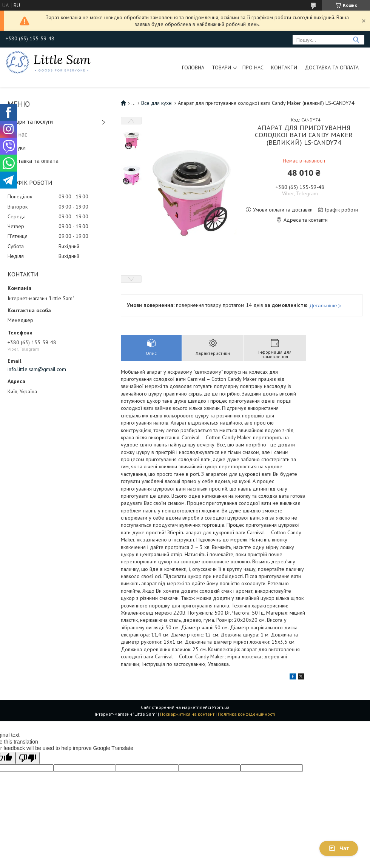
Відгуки (17, 148)
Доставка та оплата (332, 67)
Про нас (253, 67)
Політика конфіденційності (247, 714)
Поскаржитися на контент (187, 714)
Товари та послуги (30, 122)
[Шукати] (356, 40)
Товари (221, 67)
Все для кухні (157, 103)
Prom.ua (221, 707)
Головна (193, 67)
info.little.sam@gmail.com (37, 369)
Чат (339, 848)
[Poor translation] (28, 758)
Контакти (284, 67)
